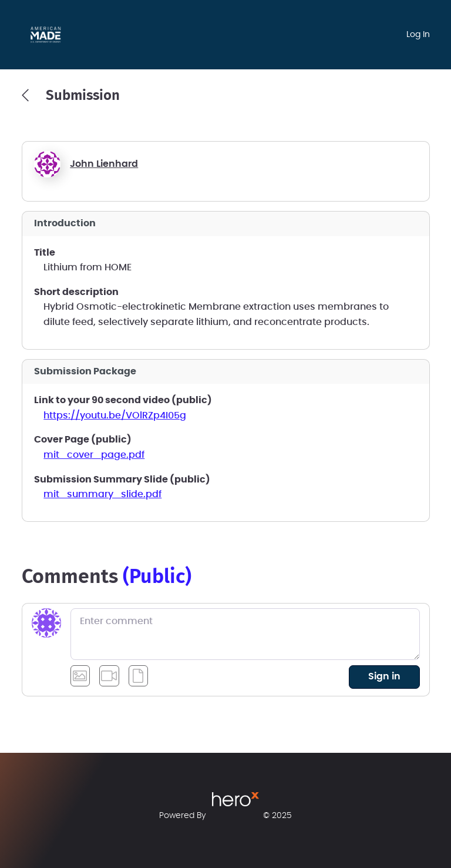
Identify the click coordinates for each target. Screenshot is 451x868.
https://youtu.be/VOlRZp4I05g (115, 415)
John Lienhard (104, 164)
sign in (384, 676)
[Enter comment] (245, 634)
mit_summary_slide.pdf (102, 494)
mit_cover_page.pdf (94, 455)
